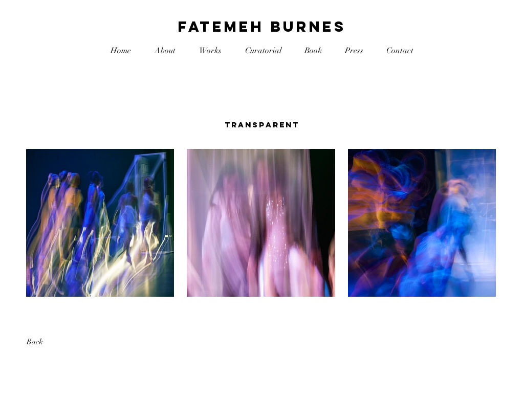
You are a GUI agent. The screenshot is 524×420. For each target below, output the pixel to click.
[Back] (63, 342)
